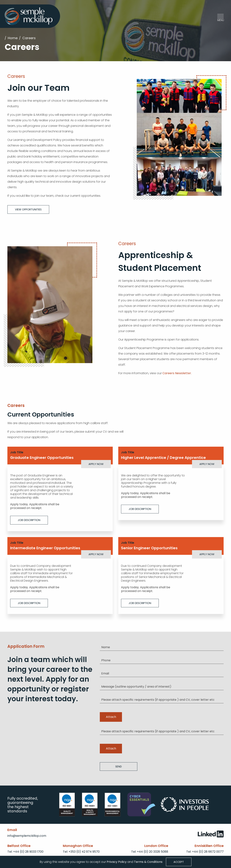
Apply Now (96, 464)
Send (119, 766)
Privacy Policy (116, 862)
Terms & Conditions (148, 862)
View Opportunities (28, 209)
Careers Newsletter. (177, 373)
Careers (29, 38)
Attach (111, 717)
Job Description (29, 520)
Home (13, 38)
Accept (179, 862)
